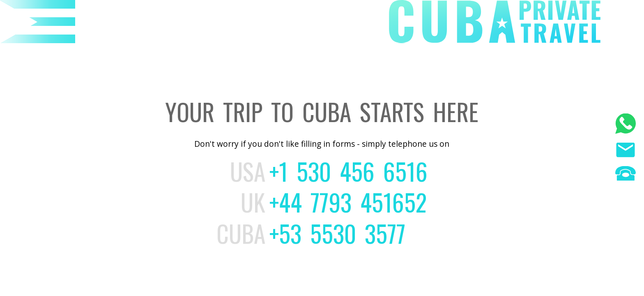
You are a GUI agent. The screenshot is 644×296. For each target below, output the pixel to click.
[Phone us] (626, 175)
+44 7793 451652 (348, 202)
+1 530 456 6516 (348, 171)
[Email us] (626, 151)
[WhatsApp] (626, 125)
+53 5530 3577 (337, 233)
